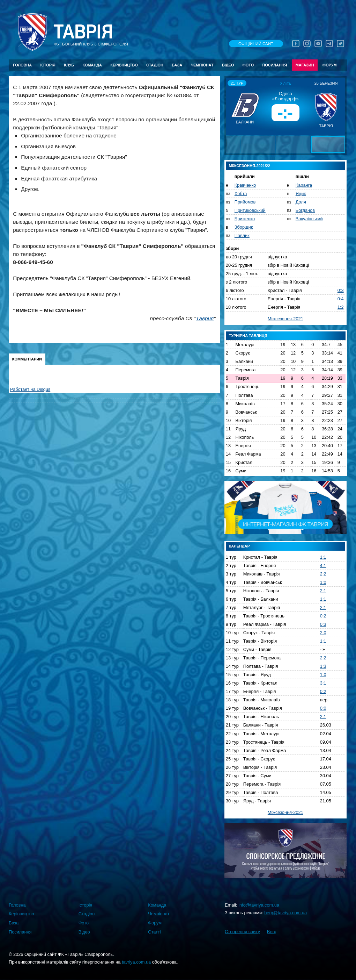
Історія (48, 65)
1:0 (323, 582)
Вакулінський (309, 219)
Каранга (304, 185)
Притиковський (250, 210)
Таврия (205, 318)
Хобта (241, 194)
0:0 (323, 708)
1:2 (341, 307)
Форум (330, 65)
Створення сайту (242, 932)
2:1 (323, 591)
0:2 (323, 616)
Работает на (30, 389)
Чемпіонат (202, 65)
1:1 (323, 557)
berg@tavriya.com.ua (285, 913)
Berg (272, 932)
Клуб (69, 65)
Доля (301, 202)
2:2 (323, 574)
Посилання (275, 65)
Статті (154, 932)
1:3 (323, 666)
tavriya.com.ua (136, 962)
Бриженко (245, 219)
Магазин (305, 65)
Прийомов (245, 202)
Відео (228, 65)
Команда (92, 65)
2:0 (323, 633)
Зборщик (244, 227)
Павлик (242, 235)
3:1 (323, 683)
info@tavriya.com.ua (259, 905)
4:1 (323, 566)
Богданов (305, 210)
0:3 (341, 290)
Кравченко (245, 185)
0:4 (341, 299)
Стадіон (155, 65)
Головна (22, 65)
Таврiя (83, 32)
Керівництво (124, 65)
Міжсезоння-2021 (285, 319)
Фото (248, 65)
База (177, 65)
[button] (232, 106)
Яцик (301, 194)
